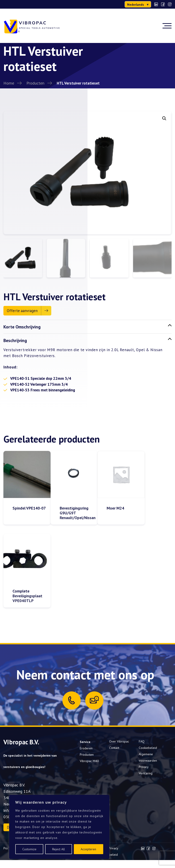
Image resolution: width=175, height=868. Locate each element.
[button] (164, 118)
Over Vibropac (119, 743)
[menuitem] (138, 4)
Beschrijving (87, 341)
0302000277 (17, 4)
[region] (59, 827)
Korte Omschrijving (87, 328)
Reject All (59, 849)
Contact (114, 749)
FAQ (142, 743)
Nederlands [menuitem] (136, 5)
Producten (35, 83)
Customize (29, 849)
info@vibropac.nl (48, 4)
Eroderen (86, 750)
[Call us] (72, 702)
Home (9, 83)
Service (85, 743)
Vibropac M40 (89, 762)
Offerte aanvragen (22, 312)
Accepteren (88, 849)
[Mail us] (94, 701)
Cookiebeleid (148, 749)
